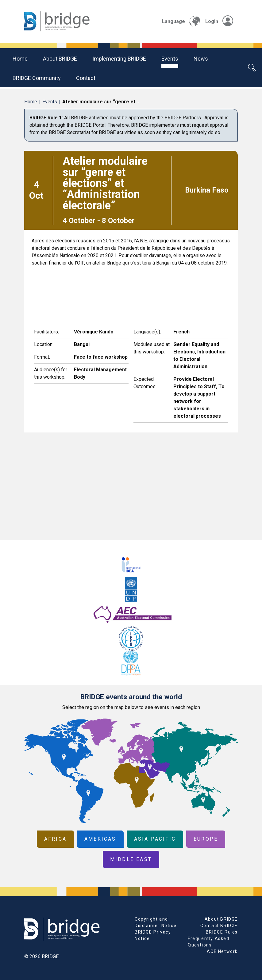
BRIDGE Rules (222, 932)
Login (219, 21)
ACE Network (222, 951)
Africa (55, 839)
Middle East (131, 859)
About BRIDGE (60, 59)
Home (20, 59)
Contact (86, 78)
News (201, 59)
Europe (206, 839)
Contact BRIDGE (219, 926)
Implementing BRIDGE (119, 59)
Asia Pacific (155, 839)
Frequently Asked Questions (209, 942)
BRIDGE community (37, 78)
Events (170, 59)
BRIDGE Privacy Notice (153, 935)
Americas (100, 839)
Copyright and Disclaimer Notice (156, 922)
